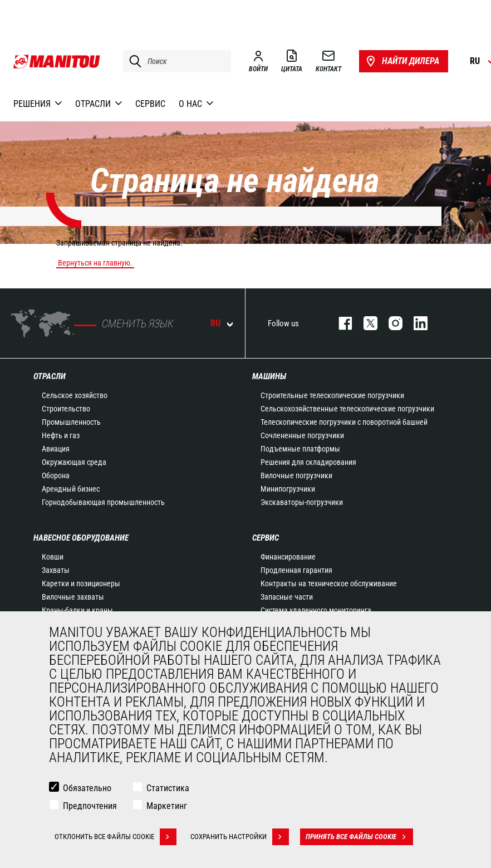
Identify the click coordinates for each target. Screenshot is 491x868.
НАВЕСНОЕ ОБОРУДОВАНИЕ (81, 538)
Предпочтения (90, 806)
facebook (340, 323)
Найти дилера (402, 61)
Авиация (56, 449)
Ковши (53, 557)
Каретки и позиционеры (81, 583)
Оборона (56, 475)
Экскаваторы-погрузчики (302, 502)
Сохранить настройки (240, 837)
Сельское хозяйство (75, 395)
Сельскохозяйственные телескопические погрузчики (347, 409)
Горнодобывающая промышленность (103, 502)
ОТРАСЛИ (50, 376)
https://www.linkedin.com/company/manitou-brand (415, 323)
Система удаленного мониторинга (316, 610)
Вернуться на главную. (95, 263)
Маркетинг (167, 806)
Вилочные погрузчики (296, 475)
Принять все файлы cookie (359, 837)
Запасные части (287, 597)
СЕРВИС (266, 538)
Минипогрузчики (288, 489)
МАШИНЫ (269, 376)
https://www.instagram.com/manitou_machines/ (390, 323)
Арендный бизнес (71, 489)
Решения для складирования (308, 462)
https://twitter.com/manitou (365, 323)
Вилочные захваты (73, 597)
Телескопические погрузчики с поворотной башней (344, 422)
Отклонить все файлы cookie (116, 837)
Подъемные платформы (300, 449)
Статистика (168, 788)
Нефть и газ (61, 435)
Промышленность (71, 422)
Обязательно (87, 788)
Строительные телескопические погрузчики (332, 395)
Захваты (56, 570)
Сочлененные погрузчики (302, 435)
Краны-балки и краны (77, 610)
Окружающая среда (74, 462)
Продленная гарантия (296, 570)
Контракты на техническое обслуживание (329, 583)
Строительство (66, 409)
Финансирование (288, 557)
